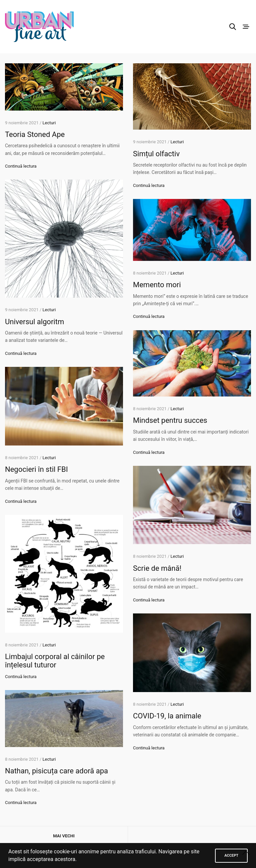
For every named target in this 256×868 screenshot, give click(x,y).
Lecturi (49, 123)
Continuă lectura (21, 166)
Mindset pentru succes (170, 420)
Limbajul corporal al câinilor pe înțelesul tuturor (55, 661)
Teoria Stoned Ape (35, 134)
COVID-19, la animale (167, 716)
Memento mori (157, 285)
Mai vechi (64, 836)
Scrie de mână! (157, 568)
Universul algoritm (34, 322)
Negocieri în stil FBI (36, 469)
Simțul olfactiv (156, 154)
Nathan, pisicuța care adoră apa (56, 771)
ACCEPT (231, 856)
